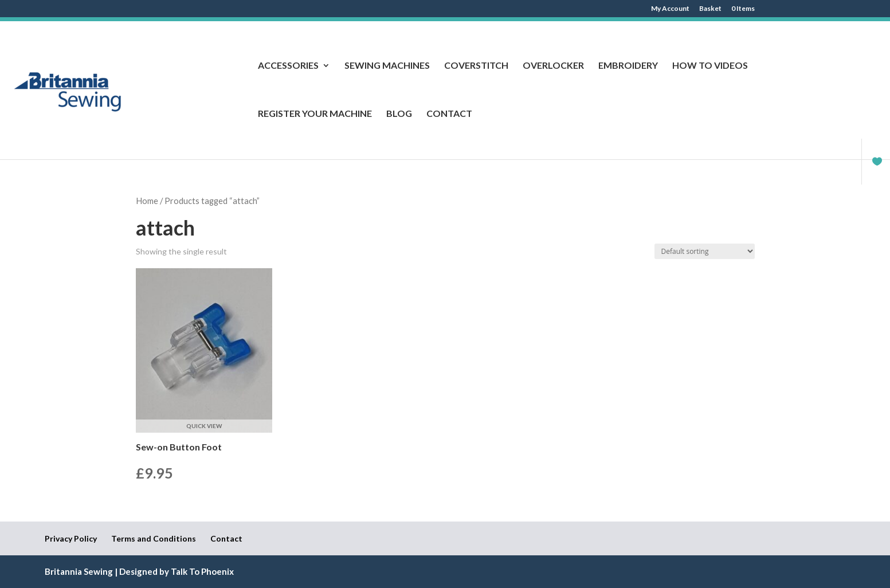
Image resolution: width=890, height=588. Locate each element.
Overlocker (553, 66)
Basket (710, 9)
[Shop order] (705, 251)
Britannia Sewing (79, 571)
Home (147, 201)
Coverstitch (476, 66)
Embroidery (628, 66)
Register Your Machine (315, 114)
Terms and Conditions (154, 538)
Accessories (288, 66)
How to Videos (710, 66)
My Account (670, 9)
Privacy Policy (71, 538)
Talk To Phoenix (202, 571)
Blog (399, 114)
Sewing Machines (387, 66)
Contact (449, 114)
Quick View (204, 426)
